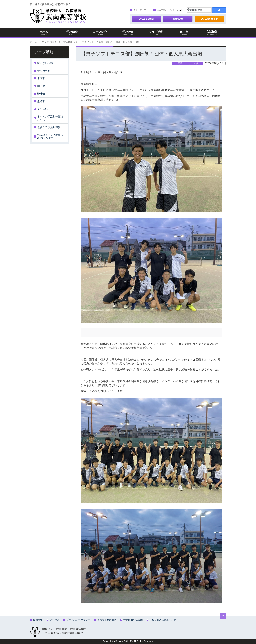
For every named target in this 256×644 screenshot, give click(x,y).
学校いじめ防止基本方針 (161, 620)
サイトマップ (138, 10)
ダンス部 (42, 109)
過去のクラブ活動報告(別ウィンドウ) (50, 136)
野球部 (41, 94)
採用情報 (36, 620)
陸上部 (41, 86)
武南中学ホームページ (166, 10)
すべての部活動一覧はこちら (50, 118)
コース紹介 (100, 33)
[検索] (199, 10)
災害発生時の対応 (105, 620)
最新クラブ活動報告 (49, 127)
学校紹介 (72, 33)
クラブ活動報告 (67, 42)
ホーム (44, 33)
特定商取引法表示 (131, 620)
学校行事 (128, 33)
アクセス (53, 620)
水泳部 (41, 78)
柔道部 (41, 101)
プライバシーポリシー (77, 620)
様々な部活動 (45, 63)
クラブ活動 (156, 33)
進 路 (184, 33)
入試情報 (212, 33)
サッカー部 (44, 71)
